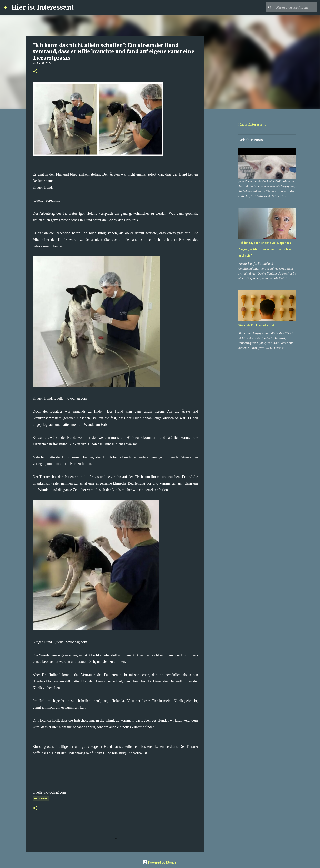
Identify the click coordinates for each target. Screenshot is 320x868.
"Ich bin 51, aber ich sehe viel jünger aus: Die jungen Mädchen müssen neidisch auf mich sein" (266, 249)
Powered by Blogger (160, 862)
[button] (35, 72)
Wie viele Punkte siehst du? (256, 325)
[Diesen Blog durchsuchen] (295, 7)
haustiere (41, 799)
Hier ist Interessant (43, 7)
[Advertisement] (225, 176)
